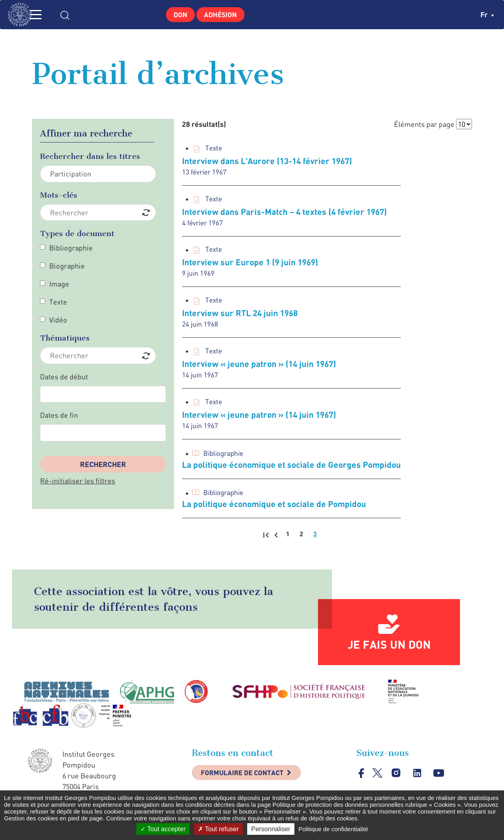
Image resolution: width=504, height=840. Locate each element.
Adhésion (223, 14)
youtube (440, 779)
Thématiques (65, 338)
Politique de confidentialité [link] (333, 829)
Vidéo (58, 320)
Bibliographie (71, 248)
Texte (58, 302)
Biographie (67, 266)
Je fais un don (389, 650)
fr (487, 14)
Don (178, 14)
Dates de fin (59, 415)
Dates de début (64, 377)
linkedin (418, 779)
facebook (361, 778)
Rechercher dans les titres (90, 156)
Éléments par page (424, 124)
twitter (378, 778)
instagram (397, 779)
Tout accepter (163, 829)
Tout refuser (218, 829)
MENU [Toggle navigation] (46, 15)
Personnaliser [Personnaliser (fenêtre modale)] (271, 829)
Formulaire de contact (246, 779)
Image (59, 284)
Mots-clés (59, 195)
